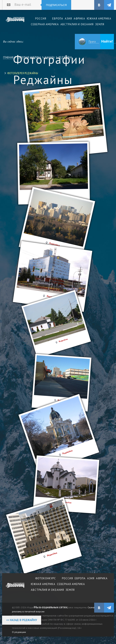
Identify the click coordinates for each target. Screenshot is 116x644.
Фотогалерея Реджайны (23, 73)
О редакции (19, 632)
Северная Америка (29, 57)
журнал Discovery (15, 588)
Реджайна (65, 57)
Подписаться (56, 5)
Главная (8, 57)
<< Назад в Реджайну (22, 620)
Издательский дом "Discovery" (15, 22)
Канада (50, 57)
